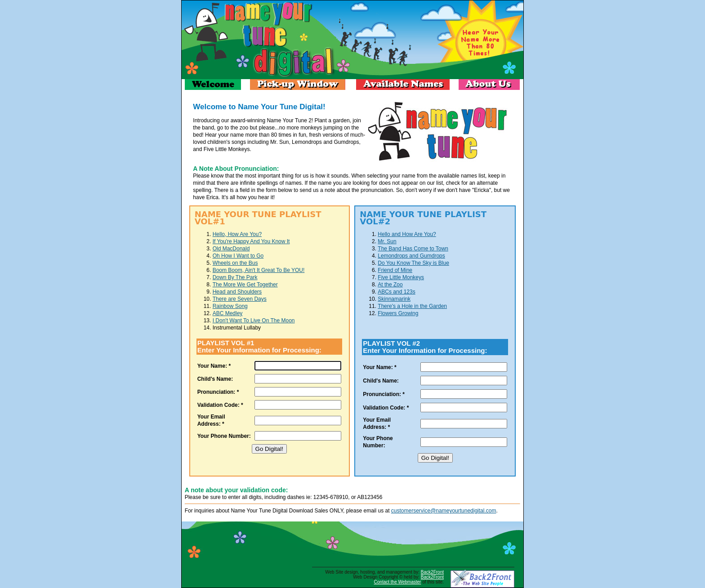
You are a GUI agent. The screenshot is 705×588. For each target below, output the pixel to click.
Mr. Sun (387, 241)
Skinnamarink (394, 299)
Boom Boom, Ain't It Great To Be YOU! (259, 270)
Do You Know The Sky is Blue (413, 263)
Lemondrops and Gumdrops (411, 256)
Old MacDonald (231, 249)
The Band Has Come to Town (413, 249)
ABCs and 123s (396, 292)
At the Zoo (390, 285)
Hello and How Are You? (407, 234)
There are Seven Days (240, 299)
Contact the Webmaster (398, 582)
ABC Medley (228, 313)
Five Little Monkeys (401, 277)
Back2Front (432, 572)
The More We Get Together (245, 285)
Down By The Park (235, 277)
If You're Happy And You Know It (251, 241)
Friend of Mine (395, 270)
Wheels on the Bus (235, 263)
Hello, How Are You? (237, 234)
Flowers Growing (398, 313)
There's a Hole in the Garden (412, 306)
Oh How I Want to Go (238, 256)
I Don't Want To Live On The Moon (254, 321)
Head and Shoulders (237, 292)
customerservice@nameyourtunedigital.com (444, 511)
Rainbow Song (230, 306)
